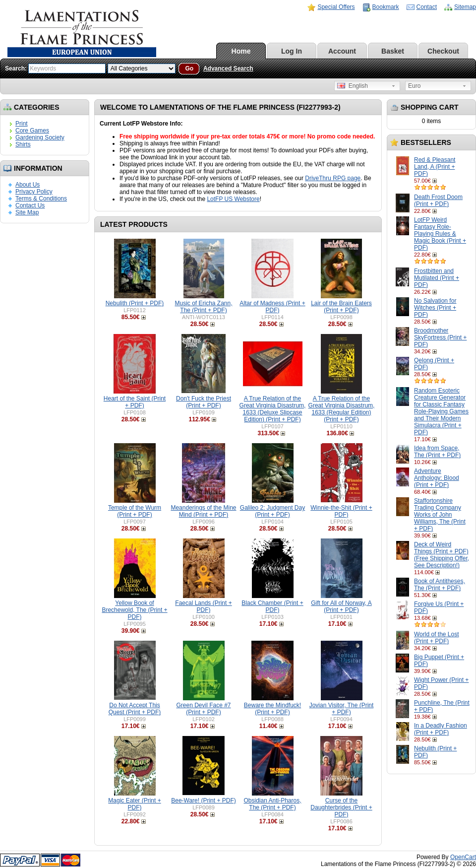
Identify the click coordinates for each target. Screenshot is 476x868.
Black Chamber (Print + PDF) (272, 606)
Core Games (32, 131)
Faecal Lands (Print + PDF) (203, 606)
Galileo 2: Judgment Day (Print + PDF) (272, 511)
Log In (292, 51)
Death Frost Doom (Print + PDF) (438, 200)
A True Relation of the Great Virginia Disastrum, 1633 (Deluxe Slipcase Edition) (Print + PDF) (273, 409)
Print (22, 124)
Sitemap (465, 7)
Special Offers (336, 7)
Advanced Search (228, 68)
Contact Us (30, 205)
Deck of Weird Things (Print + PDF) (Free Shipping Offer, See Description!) (442, 555)
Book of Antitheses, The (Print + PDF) (440, 585)
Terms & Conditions (41, 199)
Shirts (23, 144)
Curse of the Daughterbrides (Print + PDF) (341, 807)
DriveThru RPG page (333, 178)
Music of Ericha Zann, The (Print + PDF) (203, 307)
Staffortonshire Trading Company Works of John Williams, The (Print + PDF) (440, 515)
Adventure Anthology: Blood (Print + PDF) (437, 478)
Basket (393, 51)
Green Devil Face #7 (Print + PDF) (203, 709)
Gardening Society (40, 137)
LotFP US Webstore (233, 199)
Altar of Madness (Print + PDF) (272, 307)
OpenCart (463, 857)
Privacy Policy (34, 192)
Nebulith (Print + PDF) (135, 303)
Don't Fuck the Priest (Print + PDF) (204, 402)
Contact (427, 7)
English (353, 86)
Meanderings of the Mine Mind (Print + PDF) (203, 511)
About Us (28, 185)
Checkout (443, 51)
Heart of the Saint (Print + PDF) (135, 402)
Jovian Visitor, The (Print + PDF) (342, 709)
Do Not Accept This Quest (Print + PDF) (135, 709)
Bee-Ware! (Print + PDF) (204, 801)
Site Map (27, 212)
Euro (414, 86)
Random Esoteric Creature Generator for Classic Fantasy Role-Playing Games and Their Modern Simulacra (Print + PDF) (441, 411)
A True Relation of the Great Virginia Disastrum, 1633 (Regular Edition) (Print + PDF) (342, 409)
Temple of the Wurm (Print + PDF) (135, 511)
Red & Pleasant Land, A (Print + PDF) (435, 167)
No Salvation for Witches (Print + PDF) (435, 308)
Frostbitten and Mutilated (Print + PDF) (437, 278)
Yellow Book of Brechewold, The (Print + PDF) (134, 610)
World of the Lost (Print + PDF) (437, 638)
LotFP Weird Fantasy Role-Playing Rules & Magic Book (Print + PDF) (440, 234)
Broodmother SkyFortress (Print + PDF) (440, 337)
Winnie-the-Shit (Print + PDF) (341, 511)
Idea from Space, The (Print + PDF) (437, 452)
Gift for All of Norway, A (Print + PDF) (341, 606)
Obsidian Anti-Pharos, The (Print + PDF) (272, 804)
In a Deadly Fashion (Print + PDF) (441, 729)
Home (241, 51)
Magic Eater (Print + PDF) (134, 804)
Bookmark (386, 7)
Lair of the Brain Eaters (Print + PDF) (341, 307)
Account (342, 51)
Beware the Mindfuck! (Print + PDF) (272, 709)
